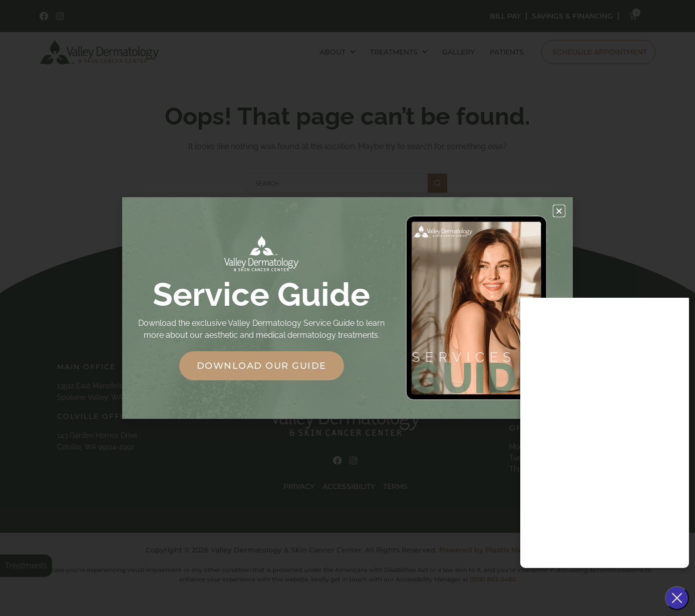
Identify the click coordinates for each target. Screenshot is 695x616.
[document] (347, 308)
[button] (559, 211)
